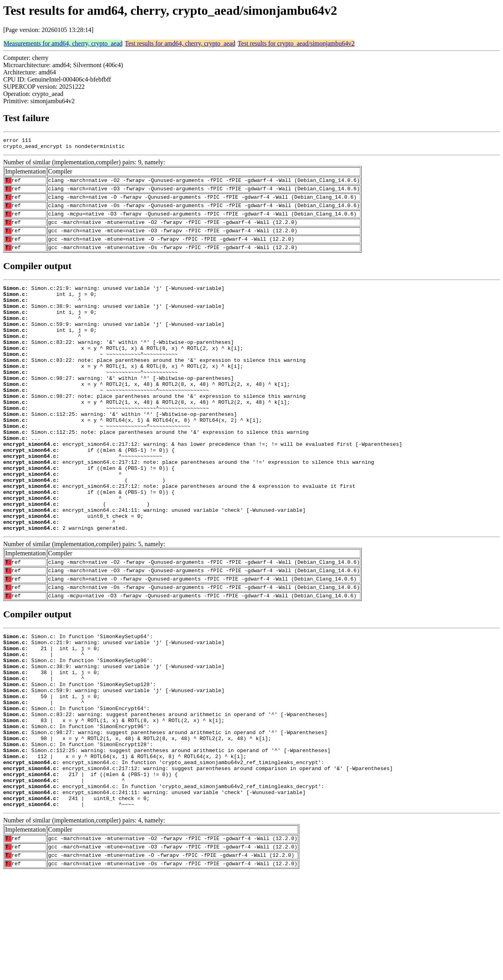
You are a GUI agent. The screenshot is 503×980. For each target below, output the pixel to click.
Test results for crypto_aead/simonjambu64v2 (296, 43)
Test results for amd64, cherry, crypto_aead (180, 43)
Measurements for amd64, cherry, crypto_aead (63, 43)
